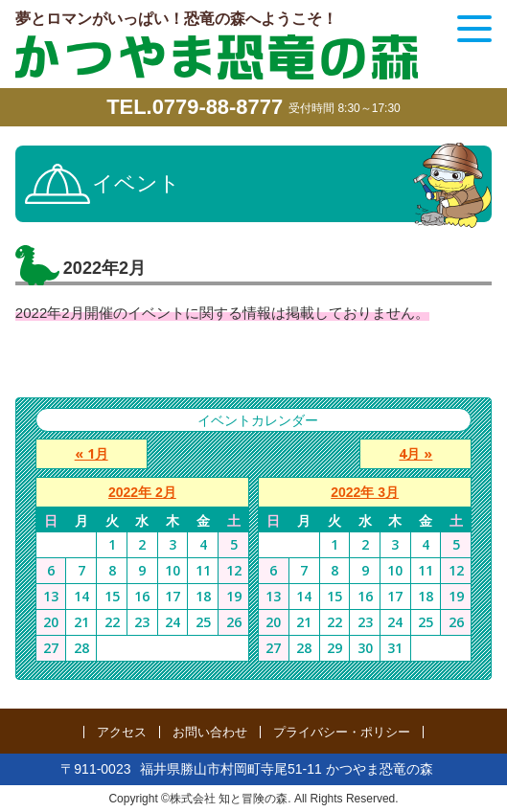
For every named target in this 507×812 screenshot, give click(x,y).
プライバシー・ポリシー (342, 732)
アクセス (122, 732)
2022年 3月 (365, 492)
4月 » (416, 453)
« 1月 (91, 453)
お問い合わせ (210, 732)
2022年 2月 (142, 492)
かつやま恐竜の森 (217, 57)
